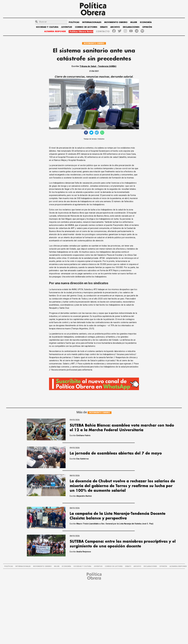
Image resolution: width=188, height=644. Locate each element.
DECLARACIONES (131, 27)
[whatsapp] (102, 133)
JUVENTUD (67, 27)
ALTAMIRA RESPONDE (55, 31)
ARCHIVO (115, 27)
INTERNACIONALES (92, 22)
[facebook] (86, 133)
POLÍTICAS (74, 22)
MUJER (134, 22)
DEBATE (104, 27)
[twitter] (91, 133)
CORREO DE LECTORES (86, 27)
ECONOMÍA (146, 22)
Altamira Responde (178, 566)
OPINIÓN (147, 27)
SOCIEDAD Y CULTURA (47, 27)
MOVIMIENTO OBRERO (116, 22)
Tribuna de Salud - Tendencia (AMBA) (98, 66)
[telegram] (97, 133)
